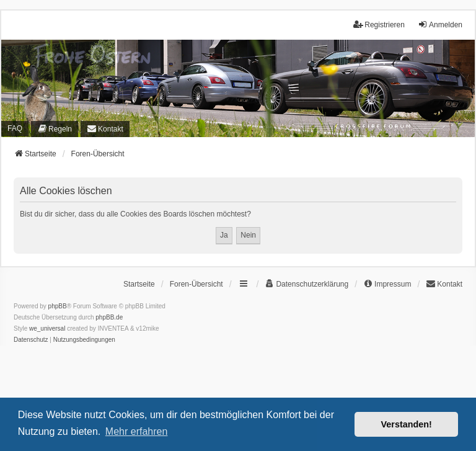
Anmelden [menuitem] (440, 25)
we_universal (47, 328)
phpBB (58, 306)
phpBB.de (109, 317)
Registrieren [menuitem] (379, 25)
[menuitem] (55, 129)
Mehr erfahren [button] (137, 431)
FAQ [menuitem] (15, 128)
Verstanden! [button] (407, 424)
